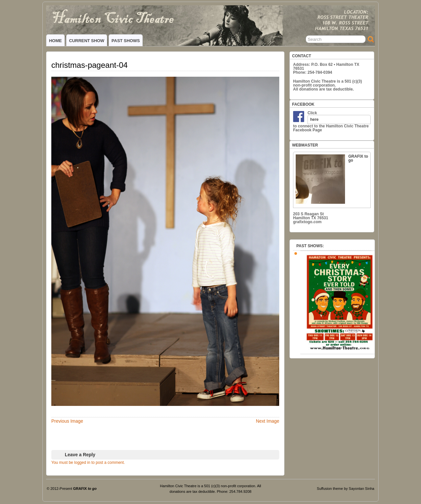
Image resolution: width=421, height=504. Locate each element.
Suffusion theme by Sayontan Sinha (346, 489)
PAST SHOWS (126, 41)
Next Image (268, 421)
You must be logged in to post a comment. (88, 463)
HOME (55, 41)
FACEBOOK (303, 104)
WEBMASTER (305, 145)
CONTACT (302, 56)
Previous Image (67, 421)
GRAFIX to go (332, 179)
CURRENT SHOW (87, 41)
